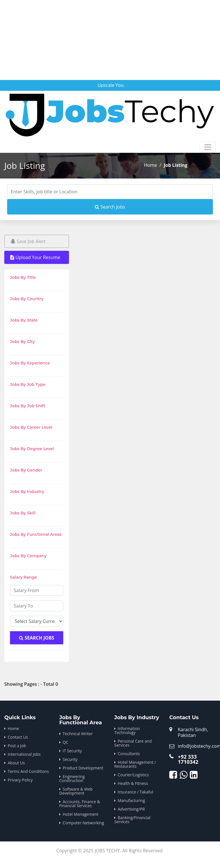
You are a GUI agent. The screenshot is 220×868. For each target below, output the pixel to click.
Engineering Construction (72, 778)
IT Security (72, 751)
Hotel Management (81, 814)
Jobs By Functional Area (81, 720)
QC (66, 742)
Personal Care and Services (133, 743)
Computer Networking (83, 823)
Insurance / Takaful (135, 792)
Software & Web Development (76, 791)
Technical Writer (78, 734)
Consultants (129, 754)
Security (70, 759)
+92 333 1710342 (188, 759)
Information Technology (127, 730)
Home (150, 165)
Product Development (83, 768)
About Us (16, 763)
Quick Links (20, 717)
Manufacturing (131, 800)
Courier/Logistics (133, 775)
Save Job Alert (28, 241)
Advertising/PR (131, 809)
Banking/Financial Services (132, 820)
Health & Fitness (133, 783)
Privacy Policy (20, 780)
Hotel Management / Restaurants (135, 764)
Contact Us (18, 737)
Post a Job (17, 746)
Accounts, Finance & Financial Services (80, 804)
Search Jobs (110, 207)
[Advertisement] (109, 40)
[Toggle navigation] (208, 147)
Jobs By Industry (137, 717)
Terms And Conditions (28, 771)
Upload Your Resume (35, 257)
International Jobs (24, 754)
